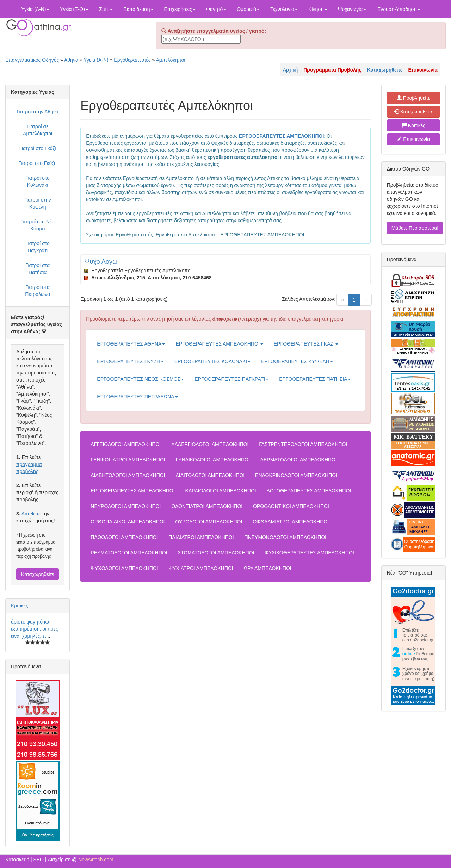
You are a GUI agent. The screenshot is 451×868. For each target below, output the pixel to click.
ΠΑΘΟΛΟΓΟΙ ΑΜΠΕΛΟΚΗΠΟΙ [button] (124, 537)
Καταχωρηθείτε (38, 574)
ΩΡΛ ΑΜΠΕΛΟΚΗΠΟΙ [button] (268, 568)
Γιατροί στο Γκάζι (38, 148)
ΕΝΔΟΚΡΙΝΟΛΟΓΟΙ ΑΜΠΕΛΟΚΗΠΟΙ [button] (296, 475)
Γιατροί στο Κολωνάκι (37, 181)
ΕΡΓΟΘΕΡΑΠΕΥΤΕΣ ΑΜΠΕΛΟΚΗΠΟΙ (219, 344)
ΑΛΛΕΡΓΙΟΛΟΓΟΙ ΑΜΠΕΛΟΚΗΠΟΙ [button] (210, 444)
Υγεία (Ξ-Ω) (74, 9)
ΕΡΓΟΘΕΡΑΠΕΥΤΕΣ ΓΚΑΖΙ (306, 344)
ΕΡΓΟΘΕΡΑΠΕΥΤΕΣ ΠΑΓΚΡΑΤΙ (231, 379)
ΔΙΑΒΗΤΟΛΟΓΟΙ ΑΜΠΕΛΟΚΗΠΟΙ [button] (128, 475)
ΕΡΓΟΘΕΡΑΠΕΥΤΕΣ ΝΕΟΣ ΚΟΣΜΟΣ (140, 379)
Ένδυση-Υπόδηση (398, 9)
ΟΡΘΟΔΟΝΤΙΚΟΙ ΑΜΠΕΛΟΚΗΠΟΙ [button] (291, 506)
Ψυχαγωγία (352, 9)
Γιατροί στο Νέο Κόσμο (37, 225)
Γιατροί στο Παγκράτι (37, 247)
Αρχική (291, 70)
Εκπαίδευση (138, 9)
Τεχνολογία (284, 9)
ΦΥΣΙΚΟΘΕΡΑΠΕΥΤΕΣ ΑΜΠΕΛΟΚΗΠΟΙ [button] (309, 553)
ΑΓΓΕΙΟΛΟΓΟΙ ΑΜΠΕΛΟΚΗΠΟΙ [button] (126, 444)
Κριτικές (20, 606)
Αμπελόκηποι (170, 60)
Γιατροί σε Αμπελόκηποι (38, 130)
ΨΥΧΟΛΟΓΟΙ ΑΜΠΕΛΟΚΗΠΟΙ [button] (124, 568)
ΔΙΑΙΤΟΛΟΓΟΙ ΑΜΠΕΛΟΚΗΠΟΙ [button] (210, 475)
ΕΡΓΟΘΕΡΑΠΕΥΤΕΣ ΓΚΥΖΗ (130, 361)
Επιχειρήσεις (180, 9)
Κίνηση (318, 9)
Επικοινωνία (413, 139)
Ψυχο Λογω (101, 262)
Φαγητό (216, 9)
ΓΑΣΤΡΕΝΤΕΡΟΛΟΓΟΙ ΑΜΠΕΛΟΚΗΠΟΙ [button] (303, 444)
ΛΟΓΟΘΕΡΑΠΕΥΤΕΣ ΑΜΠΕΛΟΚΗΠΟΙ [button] (309, 491)
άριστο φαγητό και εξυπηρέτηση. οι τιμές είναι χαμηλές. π (35, 629)
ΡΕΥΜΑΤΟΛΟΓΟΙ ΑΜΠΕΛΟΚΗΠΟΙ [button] (129, 553)
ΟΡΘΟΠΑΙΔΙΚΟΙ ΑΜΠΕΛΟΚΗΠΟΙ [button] (128, 522)
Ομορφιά (248, 9)
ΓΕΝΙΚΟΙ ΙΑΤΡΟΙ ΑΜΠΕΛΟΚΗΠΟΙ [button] (128, 460)
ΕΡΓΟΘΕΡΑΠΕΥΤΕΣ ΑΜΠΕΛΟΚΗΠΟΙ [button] (132, 491)
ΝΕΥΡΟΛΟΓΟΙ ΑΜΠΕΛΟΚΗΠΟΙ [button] (126, 506)
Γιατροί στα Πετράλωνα (38, 291)
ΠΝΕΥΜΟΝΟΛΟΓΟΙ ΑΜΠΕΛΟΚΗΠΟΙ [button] (285, 537)
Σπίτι (106, 9)
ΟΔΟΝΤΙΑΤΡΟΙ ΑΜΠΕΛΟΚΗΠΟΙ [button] (207, 506)
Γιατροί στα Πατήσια (38, 269)
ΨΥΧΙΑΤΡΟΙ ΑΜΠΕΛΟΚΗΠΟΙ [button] (201, 568)
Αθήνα (71, 60)
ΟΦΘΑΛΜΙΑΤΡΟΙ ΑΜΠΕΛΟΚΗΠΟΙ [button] (291, 522)
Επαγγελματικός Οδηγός (32, 60)
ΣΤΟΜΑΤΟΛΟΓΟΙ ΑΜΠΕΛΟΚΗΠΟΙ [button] (216, 553)
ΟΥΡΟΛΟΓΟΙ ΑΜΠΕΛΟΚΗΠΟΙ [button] (209, 522)
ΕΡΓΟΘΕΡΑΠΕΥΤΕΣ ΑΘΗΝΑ (131, 344)
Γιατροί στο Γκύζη (38, 163)
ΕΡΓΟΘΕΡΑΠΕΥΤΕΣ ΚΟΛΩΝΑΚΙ (212, 361)
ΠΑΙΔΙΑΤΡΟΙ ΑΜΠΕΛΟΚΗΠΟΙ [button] (201, 537)
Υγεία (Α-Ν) (35, 9)
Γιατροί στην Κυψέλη (38, 203)
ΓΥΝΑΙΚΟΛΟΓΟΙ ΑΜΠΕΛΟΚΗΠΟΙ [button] (213, 460)
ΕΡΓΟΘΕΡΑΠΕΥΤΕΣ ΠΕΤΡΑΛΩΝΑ (137, 397)
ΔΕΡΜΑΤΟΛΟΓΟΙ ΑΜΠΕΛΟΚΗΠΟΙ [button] (299, 460)
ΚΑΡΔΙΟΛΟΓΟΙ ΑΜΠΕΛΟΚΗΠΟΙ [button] (221, 491)
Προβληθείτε (414, 98)
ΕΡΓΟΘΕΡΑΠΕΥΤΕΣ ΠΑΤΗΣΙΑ (315, 379)
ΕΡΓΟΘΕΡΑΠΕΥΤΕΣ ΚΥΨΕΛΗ (297, 361)
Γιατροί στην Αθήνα (38, 112)
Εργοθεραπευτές (132, 60)
